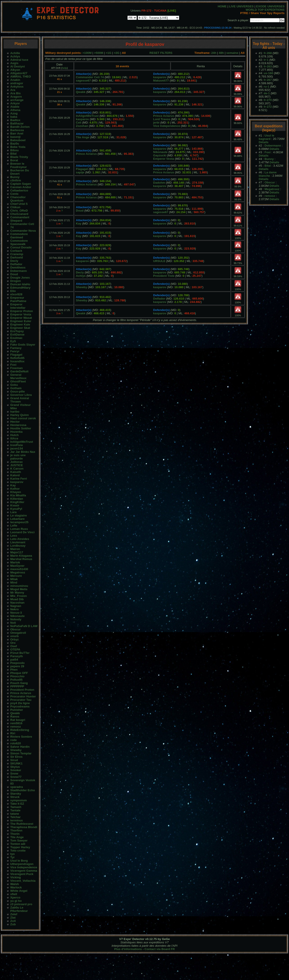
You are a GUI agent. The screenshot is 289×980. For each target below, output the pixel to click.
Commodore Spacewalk (19, 242)
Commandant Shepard (20, 219)
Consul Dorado (21, 247)
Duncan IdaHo (20, 284)
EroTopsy (17, 331)
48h (221, 53)
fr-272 (268, 107)
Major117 (17, 552)
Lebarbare (17, 519)
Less (14, 536)
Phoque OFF (19, 673)
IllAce (14, 438)
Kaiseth (16, 472)
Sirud (14, 760)
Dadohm (159, 183)
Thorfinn (16, 830)
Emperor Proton (22, 311)
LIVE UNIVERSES (241, 6)
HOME (222, 6)
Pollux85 (16, 680)
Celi (79, 123)
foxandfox (17, 361)
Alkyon (15, 70)
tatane (15, 814)
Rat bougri (18, 720)
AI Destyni (18, 66)
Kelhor (15, 489)
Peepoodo (17, 663)
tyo (12, 854)
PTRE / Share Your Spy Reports (262, 13)
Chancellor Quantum (18, 199)
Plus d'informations (128, 949)
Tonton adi (18, 844)
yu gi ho (16, 901)
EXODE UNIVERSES (270, 6)
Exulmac (16, 338)
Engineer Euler (21, 321)
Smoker (16, 770)
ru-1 (267, 87)
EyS (13, 341)
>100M (87, 53)
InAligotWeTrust (22, 442)
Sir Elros (16, 757)
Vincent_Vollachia (23, 881)
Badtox (15, 120)
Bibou (15, 150)
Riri (13, 733)
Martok (15, 562)
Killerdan (17, 499)
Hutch (15, 435)
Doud (14, 274)
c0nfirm (16, 180)
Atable (15, 107)
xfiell (14, 894)
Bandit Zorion (20, 127)
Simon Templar (21, 753)
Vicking (16, 877)
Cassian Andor (21, 187)
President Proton (22, 690)
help (64, 68)
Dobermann (19, 271)
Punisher (17, 710)
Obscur (16, 629)
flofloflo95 (17, 358)
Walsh (15, 884)
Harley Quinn (20, 415)
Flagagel (16, 355)
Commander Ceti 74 (90, 77)
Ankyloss (17, 87)
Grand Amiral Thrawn (20, 400)
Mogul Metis (19, 589)
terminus (17, 820)
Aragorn (16, 97)
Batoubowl (18, 140)
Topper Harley (20, 847)
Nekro (15, 609)
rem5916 (16, 723)
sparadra (17, 787)
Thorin (15, 834)
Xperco (15, 897)
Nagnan (16, 606)
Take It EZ (17, 804)
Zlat (13, 918)
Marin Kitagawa (21, 556)
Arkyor (15, 103)
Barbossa (17, 130)
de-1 (267, 93)
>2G (117, 53)
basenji (15, 137)
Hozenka (16, 432)
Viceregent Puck (22, 874)
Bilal (13, 154)
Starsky (16, 794)
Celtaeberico (19, 190)
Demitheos (18, 268)
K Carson (17, 469)
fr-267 (268, 80)
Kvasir (15, 505)
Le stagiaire (19, 515)
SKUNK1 (16, 763)
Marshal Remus (21, 559)
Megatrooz (18, 572)
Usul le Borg (19, 861)
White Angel (19, 891)
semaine (232, 53)
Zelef (14, 914)
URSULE (159, 261)
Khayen (16, 492)
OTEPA (15, 649)
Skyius (15, 767)
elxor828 (16, 294)
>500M (99, 53)
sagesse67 (83, 81)
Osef (14, 646)
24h (214, 53)
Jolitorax (17, 462)
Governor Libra (21, 395)
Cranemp (17, 254)
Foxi (13, 365)
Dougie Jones (20, 278)
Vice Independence (24, 867)
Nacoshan (17, 603)
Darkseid (17, 257)
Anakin (15, 80)
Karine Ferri (19, 479)
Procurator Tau (21, 700)
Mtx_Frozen (19, 596)
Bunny (15, 177)
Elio (13, 291)
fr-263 (268, 66)
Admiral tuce (19, 60)
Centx (14, 194)
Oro (13, 643)
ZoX (13, 921)
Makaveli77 (161, 81)
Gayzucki (160, 155)
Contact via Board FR (160, 949)
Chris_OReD (19, 211)
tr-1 (266, 60)
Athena (15, 110)
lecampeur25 (19, 522)
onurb (15, 636)
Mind (14, 582)
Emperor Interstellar (18, 306)
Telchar (15, 817)
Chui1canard (19, 214)
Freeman (17, 368)
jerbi (156, 123)
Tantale (15, 810)
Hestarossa (18, 425)
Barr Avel (17, 133)
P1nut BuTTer (20, 653)
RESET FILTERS (161, 53)
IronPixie (17, 445)
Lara (13, 512)
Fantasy (16, 348)
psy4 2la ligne (20, 703)
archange (17, 100)
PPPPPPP (17, 686)
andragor (17, 83)
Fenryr (15, 351)
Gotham (16, 388)
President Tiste (164, 276)
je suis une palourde (18, 457)
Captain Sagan (21, 184)
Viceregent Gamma (24, 871)
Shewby (16, 750)
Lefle (14, 526)
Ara (13, 90)
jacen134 (17, 448)
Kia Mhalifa (18, 495)
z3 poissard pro (21, 904)
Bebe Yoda (18, 147)
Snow (14, 773)
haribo (15, 412)
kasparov (17, 482)
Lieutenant (18, 542)
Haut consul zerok (23, 418)
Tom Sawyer (19, 840)
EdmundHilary (20, 288)
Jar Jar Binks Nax (23, 452)
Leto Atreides (20, 539)
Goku (14, 385)
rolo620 (16, 743)
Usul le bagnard (266, 137)
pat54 (14, 660)
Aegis (14, 63)
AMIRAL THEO (21, 77)
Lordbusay (18, 546)
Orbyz (15, 639)
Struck (15, 797)
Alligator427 (19, 73)
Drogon (16, 281)
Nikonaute (17, 616)
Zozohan (82, 126)
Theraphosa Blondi (24, 827)
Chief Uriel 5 (19, 204)
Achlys (15, 56)
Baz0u (15, 144)
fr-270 (268, 100)
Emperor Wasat (21, 318)
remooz (16, 727)
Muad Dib (17, 599)
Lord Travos (162, 119)
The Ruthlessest (22, 824)
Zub (13, 924)
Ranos (15, 717)
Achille (15, 53)
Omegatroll (18, 633)
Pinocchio (17, 676)
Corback (16, 251)
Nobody (16, 619)
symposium (19, 800)
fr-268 (268, 53)
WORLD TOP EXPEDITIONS (265, 10)
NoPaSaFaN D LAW (24, 626)
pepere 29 (17, 666)
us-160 (268, 73)
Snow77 (16, 777)
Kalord (15, 475)
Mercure (16, 576)
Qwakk (15, 713)
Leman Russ (19, 529)
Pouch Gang (19, 683)
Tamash (16, 807)
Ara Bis (16, 93)
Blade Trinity (19, 157)
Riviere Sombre (21, 737)
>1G (108, 53)
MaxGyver (17, 566)
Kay (13, 485)
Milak (14, 579)
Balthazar (17, 123)
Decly (14, 261)
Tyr (12, 857)
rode (14, 740)
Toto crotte (18, 851)
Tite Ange (17, 837)
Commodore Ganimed (19, 236)
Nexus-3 (16, 613)
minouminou (19, 586)
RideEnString (20, 730)
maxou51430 (19, 569)
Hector (15, 422)
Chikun (15, 207)
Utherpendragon (22, 864)
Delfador (16, 264)
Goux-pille (18, 391)
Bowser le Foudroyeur (19, 165)
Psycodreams (20, 706)
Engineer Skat (20, 328)
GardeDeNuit (19, 371)
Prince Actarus (21, 693)
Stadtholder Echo (23, 790)
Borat (14, 160)
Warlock (16, 887)
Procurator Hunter (23, 696)
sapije (80, 172)
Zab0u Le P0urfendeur (19, 909)
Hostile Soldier (21, 428)
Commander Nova (23, 231)
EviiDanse (17, 335)
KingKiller (17, 502)
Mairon (15, 549)
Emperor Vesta (21, 314)
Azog (14, 113)
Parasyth (17, 656)
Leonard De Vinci (22, 532)
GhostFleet (18, 381)
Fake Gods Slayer (23, 345)
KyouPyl (16, 509)
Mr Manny (17, 593)
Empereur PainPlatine (18, 299)
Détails (264, 142)
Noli (13, 623)
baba (14, 117)
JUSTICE (17, 465)
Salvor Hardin (20, 747)
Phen (14, 670)
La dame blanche (268, 174)
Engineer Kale (20, 324)
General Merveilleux (18, 376)
